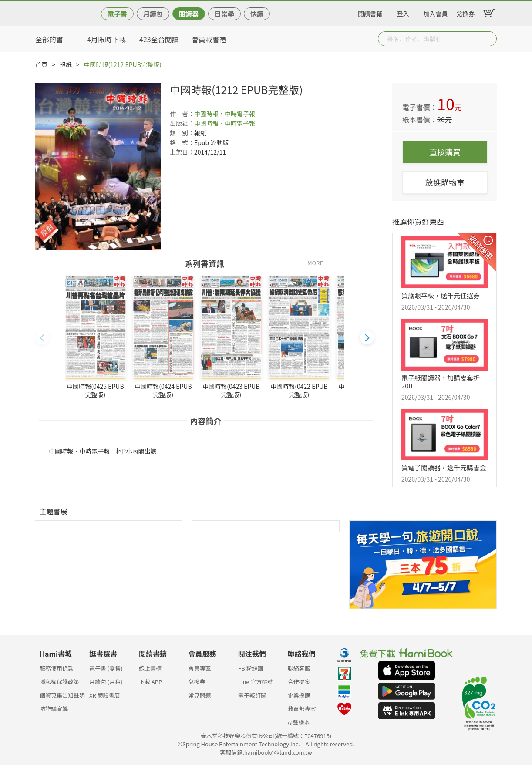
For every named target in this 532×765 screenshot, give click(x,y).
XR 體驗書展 (105, 695)
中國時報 (206, 114)
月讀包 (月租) (106, 682)
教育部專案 (302, 709)
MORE (315, 262)
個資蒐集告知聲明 (62, 695)
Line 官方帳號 (256, 682)
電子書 (117, 14)
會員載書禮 (209, 39)
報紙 (66, 64)
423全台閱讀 (159, 39)
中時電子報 (240, 114)
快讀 (257, 14)
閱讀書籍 (370, 12)
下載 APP (150, 682)
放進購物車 (445, 182)
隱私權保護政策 (59, 682)
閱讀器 (189, 14)
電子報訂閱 (252, 695)
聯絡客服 (299, 668)
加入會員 (436, 12)
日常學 (224, 14)
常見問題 (200, 695)
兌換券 (465, 12)
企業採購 (299, 695)
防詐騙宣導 (54, 709)
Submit (489, 39)
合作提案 (299, 682)
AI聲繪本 (299, 722)
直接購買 (445, 152)
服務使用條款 (57, 668)
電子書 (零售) (106, 668)
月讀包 (153, 14)
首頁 (41, 64)
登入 (403, 12)
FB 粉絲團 (251, 668)
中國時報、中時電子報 (225, 123)
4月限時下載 (106, 39)
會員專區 (200, 668)
